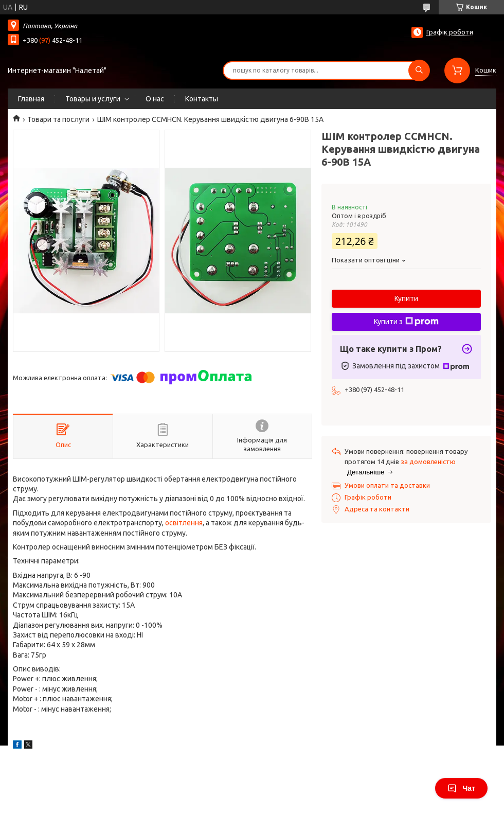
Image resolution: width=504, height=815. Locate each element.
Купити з (406, 322)
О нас (155, 99)
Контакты (202, 99)
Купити (406, 298)
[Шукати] (419, 70)
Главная (31, 99)
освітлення (184, 523)
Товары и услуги (93, 99)
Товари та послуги (58, 119)
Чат (461, 788)
